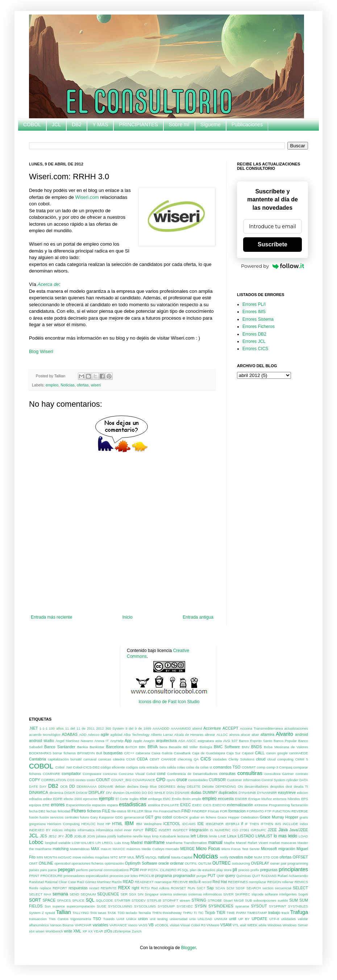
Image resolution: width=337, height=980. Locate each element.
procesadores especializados (86, 876)
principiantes (293, 869)
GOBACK (181, 817)
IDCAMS (189, 824)
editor (47, 799)
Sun (48, 906)
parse (53, 870)
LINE (222, 836)
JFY (61, 836)
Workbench (54, 931)
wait (243, 925)
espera (113, 805)
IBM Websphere (149, 824)
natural (164, 857)
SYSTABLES (298, 906)
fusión (34, 817)
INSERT (165, 830)
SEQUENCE (108, 894)
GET (149, 817)
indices (57, 830)
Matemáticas (80, 849)
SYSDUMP (166, 906)
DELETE (194, 786)
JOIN (91, 836)
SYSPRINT (278, 906)
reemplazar (258, 882)
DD (72, 786)
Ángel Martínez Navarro (74, 741)
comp (261, 767)
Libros (202, 836)
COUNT (103, 780)
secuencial (283, 888)
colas (181, 767)
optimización (114, 863)
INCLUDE (290, 824)
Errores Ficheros (259, 327)
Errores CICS (255, 349)
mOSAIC (65, 857)
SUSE (101, 906)
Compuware (92, 774)
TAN (93, 913)
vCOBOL (162, 925)
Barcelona (115, 747)
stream (185, 900)
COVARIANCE (144, 780)
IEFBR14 (232, 824)
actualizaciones (296, 728)
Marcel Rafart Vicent (252, 843)
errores (58, 805)
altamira (267, 734)
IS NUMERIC (220, 830)
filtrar (148, 811)
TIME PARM (236, 913)
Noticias (67, 385)
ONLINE (46, 863)
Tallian (64, 912)
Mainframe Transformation (186, 843)
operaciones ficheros (88, 863)
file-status (119, 811)
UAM (120, 919)
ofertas (83, 385)
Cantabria (38, 759)
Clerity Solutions (242, 759)
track (285, 913)
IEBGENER (215, 824)
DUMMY (210, 792)
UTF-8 (274, 919)
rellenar (288, 882)
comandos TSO (227, 767)
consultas (228, 774)
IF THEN (252, 824)
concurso (110, 774)
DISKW (82, 793)
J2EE (272, 830)
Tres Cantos (59, 919)
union (143, 919)
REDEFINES (238, 882)
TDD (121, 913)
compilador (71, 774)
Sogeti (303, 894)
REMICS (301, 882)
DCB (64, 786)
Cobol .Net (64, 767)
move (77, 857)
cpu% (171, 780)
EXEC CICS (202, 805)
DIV (109, 793)
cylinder (292, 780)
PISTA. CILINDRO (162, 870)
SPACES (64, 900)
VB (151, 925)
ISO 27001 (241, 830)
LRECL (107, 843)
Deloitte (208, 786)
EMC (167, 799)
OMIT (33, 863)
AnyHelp (117, 741)
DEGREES (167, 786)
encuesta (226, 799)
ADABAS (70, 734)
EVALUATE (170, 805)
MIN (40, 857)
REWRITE (109, 888)
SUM (294, 900)
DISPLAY (97, 792)
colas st (206, 767)
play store (224, 870)
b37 (234, 741)
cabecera (143, 753)
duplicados (228, 792)
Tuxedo (109, 919)
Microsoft (269, 849)
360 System (115, 728)
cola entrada (149, 767)
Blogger (189, 948)
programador (184, 876)
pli (235, 870)
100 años (56, 728)
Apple (138, 741)
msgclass (102, 857)
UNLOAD (205, 919)
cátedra (119, 759)
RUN (192, 888)
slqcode (257, 894)
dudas (196, 792)
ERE (46, 805)
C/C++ (129, 753)
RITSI (145, 888)
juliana (101, 836)
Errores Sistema (258, 319)
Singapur (151, 894)
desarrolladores (257, 786)
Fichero (79, 811)
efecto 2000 (73, 799)
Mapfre (229, 843)
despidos (277, 786)
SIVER (228, 894)
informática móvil (109, 830)
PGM (134, 870)
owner (275, 863)
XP (85, 931)
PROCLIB (146, 876)
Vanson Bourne (62, 925)
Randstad (36, 882)
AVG (227, 741)
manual (215, 842)
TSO (97, 919)
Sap (210, 888)
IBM (129, 823)
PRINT (34, 876)
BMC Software (227, 747)
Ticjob (210, 913)
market (274, 843)
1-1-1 (43, 728)
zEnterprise (122, 931)
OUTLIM (205, 863)
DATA (304, 780)
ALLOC (222, 735)
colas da (193, 767)
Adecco (93, 735)
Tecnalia (144, 913)
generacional (134, 817)
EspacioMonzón (79, 805)
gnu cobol (163, 817)
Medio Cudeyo (153, 849)
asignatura (206, 741)
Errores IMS (254, 312)
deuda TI (301, 786)
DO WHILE (157, 793)
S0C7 (201, 888)
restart (94, 888)
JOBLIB (80, 836)
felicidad (64, 811)
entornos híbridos (286, 799)
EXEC (185, 805)
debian (120, 786)
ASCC (192, 741)
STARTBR (122, 900)
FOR (224, 811)
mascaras (289, 843)
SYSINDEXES (221, 906)
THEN (157, 913)
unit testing (159, 919)
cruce (182, 780)
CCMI (131, 759)
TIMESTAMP (257, 913)
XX (90, 931)
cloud (261, 759)
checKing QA (188, 759)
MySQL (151, 857)
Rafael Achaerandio (293, 876)
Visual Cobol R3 (193, 925)
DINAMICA (39, 792)
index (304, 824)
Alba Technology (136, 735)
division (118, 793)
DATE (34, 786)
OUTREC (222, 863)
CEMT (155, 759)
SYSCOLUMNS (120, 906)
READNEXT (144, 882)
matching (61, 849)
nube (249, 857)
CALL (260, 753)
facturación (299, 805)
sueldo (283, 900)
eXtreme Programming (272, 805)
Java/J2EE (299, 830)
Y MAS (100, 124)
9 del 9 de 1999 (138, 728)
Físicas (213, 811)
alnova (234, 735)
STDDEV (139, 900)
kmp (155, 836)
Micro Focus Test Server (241, 849)
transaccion (38, 919)
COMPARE (51, 774)
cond (161, 774)
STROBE (215, 900)
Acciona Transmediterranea (261, 728)
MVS (140, 857)
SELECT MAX (40, 894)
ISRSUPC (259, 830)
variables (100, 925)
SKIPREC (242, 894)
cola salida (168, 767)
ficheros (94, 811)
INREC (151, 830)
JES (43, 836)
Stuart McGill (233, 900)
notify (224, 857)
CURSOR (217, 780)
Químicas (244, 876)
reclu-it (195, 882)
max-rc (106, 849)
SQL (90, 900)
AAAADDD (161, 728)
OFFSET (300, 857)
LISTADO (246, 836)
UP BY (244, 919)
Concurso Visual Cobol (137, 774)
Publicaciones (247, 124)
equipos (35, 805)
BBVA (153, 747)
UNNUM (221, 919)
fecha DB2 (37, 811)
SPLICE (78, 900)
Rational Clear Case (61, 882)
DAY (43, 786)
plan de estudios (203, 870)
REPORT (60, 888)
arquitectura (167, 741)
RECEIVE (180, 882)
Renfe (34, 888)
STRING (199, 900)
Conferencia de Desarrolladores (192, 774)
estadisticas (133, 804)
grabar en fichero (203, 817)
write (68, 931)
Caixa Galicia (162, 753)
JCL (56, 124)
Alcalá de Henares (189, 735)
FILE (106, 811)
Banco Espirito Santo (255, 741)
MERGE (188, 849)
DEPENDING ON (229, 786)
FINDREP (199, 811)
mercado (172, 849)
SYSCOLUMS (145, 906)
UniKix (131, 919)
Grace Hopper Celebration (238, 817)
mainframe (154, 842)
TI (195, 913)
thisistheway (172, 913)
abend (197, 728)
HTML (117, 824)
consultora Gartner (279, 774)
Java (283, 830)
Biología (206, 747)
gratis (304, 817)
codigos (132, 767)
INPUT (138, 830)
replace (45, 888)
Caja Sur (234, 753)
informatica (86, 830)
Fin (156, 811)
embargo (155, 799)
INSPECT (180, 830)
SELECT (300, 888)
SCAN (220, 888)
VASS (143, 925)
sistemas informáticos (205, 894)
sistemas (180, 894)
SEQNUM (88, 894)
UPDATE (259, 919)
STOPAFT (170, 900)
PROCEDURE (52, 876)
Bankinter (97, 747)
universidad (178, 919)
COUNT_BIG (121, 780)
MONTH (51, 857)
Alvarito (284, 734)
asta (219, 741)
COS (71, 780)
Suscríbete (272, 244)
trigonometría (81, 919)
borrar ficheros (64, 753)
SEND (74, 894)
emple (196, 799)
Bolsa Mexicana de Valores (286, 747)
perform (82, 870)
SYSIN (200, 906)
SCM (230, 888)
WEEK (252, 925)
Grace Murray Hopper (279, 817)
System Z (36, 913)
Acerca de (48, 284)
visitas (175, 925)
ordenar (177, 863)
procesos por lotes (124, 876)
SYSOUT (259, 906)
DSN (170, 793)
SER (124, 894)
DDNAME (106, 786)
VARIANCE (118, 925)
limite (213, 836)
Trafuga (299, 912)
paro (44, 870)
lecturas (183, 836)
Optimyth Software (141, 863)
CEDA (142, 759)
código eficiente (113, 767)
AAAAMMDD (181, 728)
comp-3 (272, 767)
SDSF (240, 888)
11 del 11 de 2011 (80, 728)
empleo (52, 385)
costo (91, 780)
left (193, 836)
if (242, 824)
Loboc (36, 842)
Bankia (82, 747)
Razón (117, 882)
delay (181, 786)
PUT (212, 876)
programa (163, 876)
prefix (255, 870)
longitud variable (58, 843)
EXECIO (219, 805)
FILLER (138, 811)
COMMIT (249, 767)
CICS (206, 759)
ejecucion (90, 799)
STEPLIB (154, 900)
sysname (242, 906)
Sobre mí (179, 124)
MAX (95, 849)
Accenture (212, 728)
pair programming (294, 863)
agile (105, 734)
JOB (69, 836)
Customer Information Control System (256, 780)
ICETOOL (172, 824)
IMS (278, 824)
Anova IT (102, 741)
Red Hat (220, 882)
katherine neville (130, 836)
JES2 (52, 836)
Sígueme (211, 124)
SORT (35, 900)
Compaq (286, 767)
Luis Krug (122, 843)
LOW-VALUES (83, 843)
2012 (100, 728)
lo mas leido (285, 836)
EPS (305, 799)
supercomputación (81, 906)
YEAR (98, 931)
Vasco (133, 925)
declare (132, 786)
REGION (274, 882)
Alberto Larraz (162, 735)
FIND (186, 811)
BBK (142, 747)
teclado (131, 913)
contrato (302, 774)
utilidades (289, 919)
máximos (133, 849)
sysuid (50, 913)
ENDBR (241, 799)
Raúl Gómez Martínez (94, 882)
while (262, 925)
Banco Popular (285, 741)
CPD (161, 780)
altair (255, 735)
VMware (213, 925)
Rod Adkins (160, 888)
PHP (143, 870)
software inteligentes (281, 894)
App (128, 741)
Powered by (272, 266)
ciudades (220, 759)
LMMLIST (264, 836)
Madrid (137, 842)
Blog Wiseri (41, 351)
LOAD (303, 836)
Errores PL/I (254, 304)
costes (81, 780)
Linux (232, 836)
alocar (245, 735)
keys (147, 836)
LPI (98, 843)
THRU (188, 913)
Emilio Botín (181, 799)
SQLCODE (105, 900)
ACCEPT (230, 728)
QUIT (256, 876)
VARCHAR (83, 925)
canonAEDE (299, 753)
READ (128, 882)
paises (34, 870)
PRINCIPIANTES (138, 124)
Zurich (137, 931)
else (143, 799)
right (135, 888)
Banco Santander (60, 747)
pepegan (66, 870)
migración (287, 849)
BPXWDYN (86, 753)
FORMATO (255, 811)
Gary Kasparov (102, 817)
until (233, 919)
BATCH (131, 747)
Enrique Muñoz (260, 799)
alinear (210, 735)
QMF (220, 876)
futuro (85, 817)
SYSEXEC (185, 906)
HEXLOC (89, 824)
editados (36, 799)
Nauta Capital (182, 857)
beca (163, 747)
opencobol (62, 863)
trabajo (274, 913)
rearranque (163, 882)
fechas (51, 811)
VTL (236, 925)
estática (154, 805)
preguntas (269, 870)
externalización (240, 805)
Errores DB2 (254, 334)
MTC (114, 857)
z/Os (108, 931)
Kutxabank (168, 836)
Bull (99, 753)
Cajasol (247, 753)
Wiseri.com (87, 197)
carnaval (90, 759)
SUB (249, 900)
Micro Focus (208, 849)
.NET (34, 728)
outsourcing (241, 863)
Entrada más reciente (51, 617)
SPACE (49, 900)
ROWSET (178, 888)
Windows (274, 925)
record (207, 882)
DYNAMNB (247, 793)
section (268, 888)
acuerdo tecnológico (45, 735)
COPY (35, 780)
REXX (124, 888)
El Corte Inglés (127, 799)
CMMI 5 (301, 759)
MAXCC (119, 849)
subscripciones (265, 900)
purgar (202, 876)
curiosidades (198, 780)
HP (108, 824)
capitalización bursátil (65, 759)
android (301, 734)
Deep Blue (148, 786)
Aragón (149, 741)
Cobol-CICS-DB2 (86, 767)
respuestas (78, 888)
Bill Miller (190, 747)
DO (144, 793)
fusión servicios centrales (59, 817)
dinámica (56, 793)
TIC (201, 913)
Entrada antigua (198, 617)
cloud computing (280, 759)
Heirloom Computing (64, 824)
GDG (119, 817)
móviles (88, 857)
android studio (41, 741)
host (101, 824)
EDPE (58, 799)
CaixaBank (182, 753)
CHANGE (169, 759)
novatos (236, 857)
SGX (133, 894)
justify (112, 836)
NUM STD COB (266, 857)
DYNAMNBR (267, 793)
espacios (99, 805)
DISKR (70, 793)
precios (244, 870)
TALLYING (81, 913)
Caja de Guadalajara (209, 753)
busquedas (113, 753)
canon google (277, 753)
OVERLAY (260, 863)
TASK (112, 913)
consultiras (250, 773)
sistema (166, 894)
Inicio (128, 617)
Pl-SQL (183, 870)
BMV (246, 747)
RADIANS (269, 876)
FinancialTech (170, 811)
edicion (303, 793)
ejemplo (107, 799)
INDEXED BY (40, 830)
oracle (164, 863)
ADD (83, 735)
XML (77, 931)
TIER (221, 913)
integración (199, 830)
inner (128, 830)
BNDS (257, 747)
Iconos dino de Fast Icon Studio (169, 702)
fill (129, 811)
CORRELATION (54, 780)
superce (59, 906)
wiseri (96, 385)
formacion (237, 811)
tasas (102, 913)
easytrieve (287, 792)
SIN (141, 894)
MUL (131, 857)
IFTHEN (267, 824)
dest (289, 786)
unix (193, 919)
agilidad (117, 735)
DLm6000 (133, 793)
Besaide (175, 747)
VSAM (226, 925)
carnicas (105, 759)
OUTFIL (191, 863)
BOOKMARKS (40, 753)
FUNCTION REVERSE (290, 811)
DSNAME (182, 793)
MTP (122, 857)
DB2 (77, 124)
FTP (268, 811)
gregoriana (37, 824)
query (230, 876)
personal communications (109, 870)
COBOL (32, 124)
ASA (182, 741)
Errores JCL (254, 341)
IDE (201, 824)
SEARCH (254, 888)
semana (60, 894)
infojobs (70, 830)
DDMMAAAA (86, 786)
